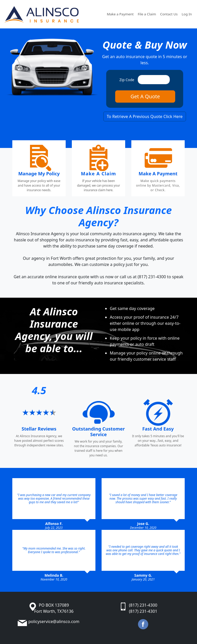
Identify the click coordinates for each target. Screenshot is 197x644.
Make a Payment (120, 14)
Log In (187, 14)
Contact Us (169, 14)
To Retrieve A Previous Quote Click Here (145, 116)
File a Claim (147, 14)
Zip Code (127, 80)
